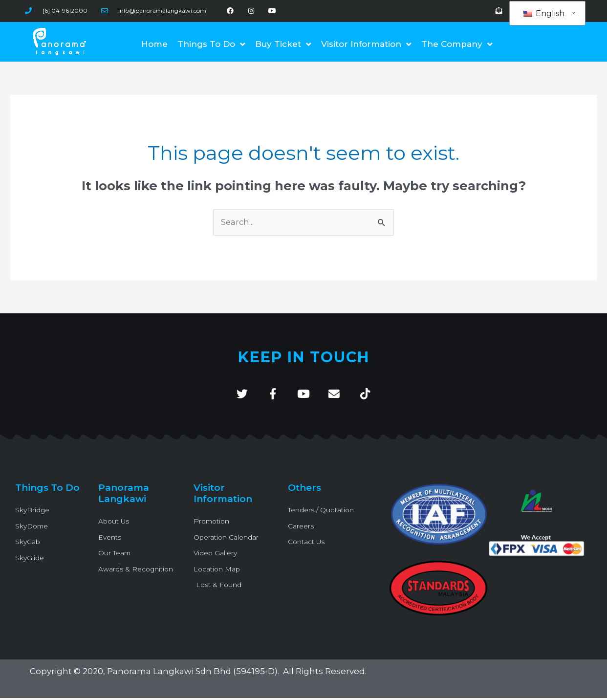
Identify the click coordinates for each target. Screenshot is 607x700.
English (544, 13)
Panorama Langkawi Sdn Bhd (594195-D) (193, 674)
